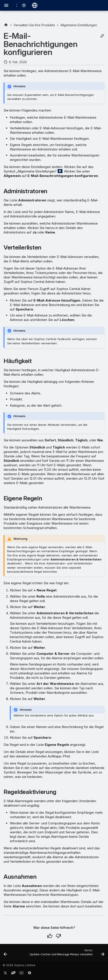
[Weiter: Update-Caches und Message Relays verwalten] (66, 954)
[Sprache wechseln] (35, 5)
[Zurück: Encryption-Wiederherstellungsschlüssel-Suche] (5, 954)
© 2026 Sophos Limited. (19, 965)
